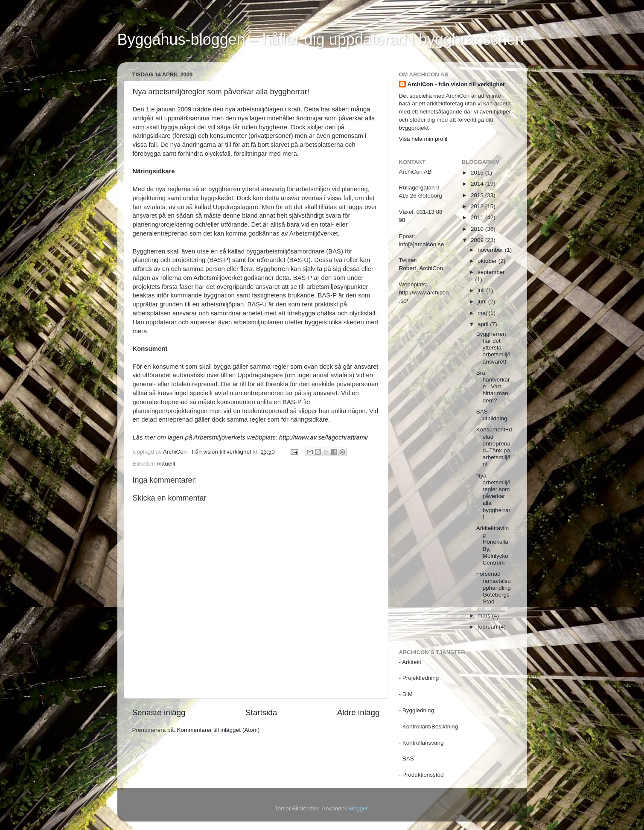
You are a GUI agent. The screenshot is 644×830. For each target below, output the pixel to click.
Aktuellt (166, 464)
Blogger (358, 808)
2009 (478, 240)
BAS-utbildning (492, 415)
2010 (478, 229)
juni (483, 301)
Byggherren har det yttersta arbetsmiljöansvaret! (493, 348)
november (491, 250)
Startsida (261, 712)
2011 (478, 217)
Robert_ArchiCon (421, 268)
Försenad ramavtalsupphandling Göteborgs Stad (494, 588)
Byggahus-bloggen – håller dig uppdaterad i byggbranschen (321, 39)
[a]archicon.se (426, 244)
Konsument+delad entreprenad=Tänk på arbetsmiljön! (494, 447)
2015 (478, 173)
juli (482, 290)
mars (485, 616)
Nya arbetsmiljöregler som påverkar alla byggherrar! (493, 496)
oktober (488, 261)
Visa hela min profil (423, 139)
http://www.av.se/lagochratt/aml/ (323, 437)
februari (488, 627)
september (491, 272)
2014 (478, 184)
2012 (478, 206)
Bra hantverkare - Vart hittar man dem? (493, 387)
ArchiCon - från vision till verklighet (456, 84)
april (484, 324)
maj (483, 313)
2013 (478, 195)
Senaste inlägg (159, 712)
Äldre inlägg (358, 712)
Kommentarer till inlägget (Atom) (219, 730)
